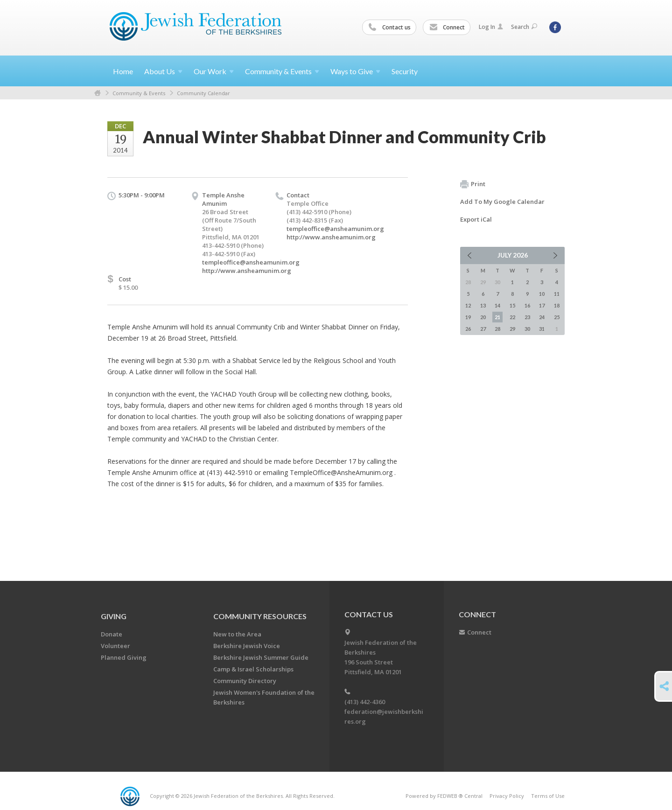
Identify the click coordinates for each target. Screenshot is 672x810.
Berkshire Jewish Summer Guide (261, 657)
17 (542, 305)
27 (483, 329)
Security (405, 71)
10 (542, 294)
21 (497, 317)
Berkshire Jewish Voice (247, 646)
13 (483, 305)
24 (542, 317)
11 (557, 294)
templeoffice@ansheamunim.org (251, 262)
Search (524, 27)
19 (468, 317)
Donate (112, 634)
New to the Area (237, 634)
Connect (447, 28)
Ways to (355, 71)
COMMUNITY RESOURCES (260, 616)
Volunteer (115, 646)
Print (473, 184)
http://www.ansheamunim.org (247, 271)
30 (527, 329)
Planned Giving (124, 657)
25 (557, 317)
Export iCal (476, 219)
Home (123, 71)
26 (468, 329)
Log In (491, 27)
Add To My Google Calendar (502, 202)
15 (512, 305)
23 (527, 317)
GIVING (114, 616)
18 (557, 305)
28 (497, 329)
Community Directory (245, 681)
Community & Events (139, 93)
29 (512, 329)
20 (483, 317)
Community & (282, 71)
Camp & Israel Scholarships (253, 669)
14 (497, 305)
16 (527, 305)
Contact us (390, 28)
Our (214, 71)
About (163, 71)
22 (512, 317)
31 (542, 329)
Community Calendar (203, 93)
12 (468, 305)
